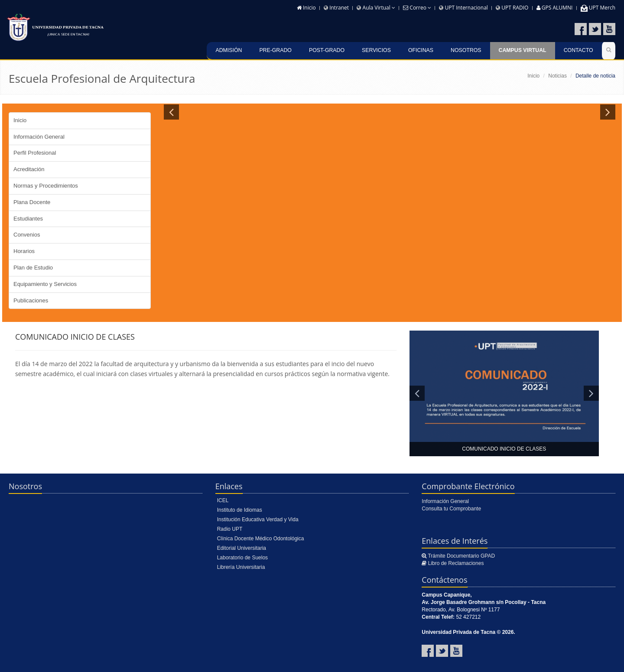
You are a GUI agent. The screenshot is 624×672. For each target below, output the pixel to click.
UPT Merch (598, 8)
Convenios (27, 235)
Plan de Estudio (33, 268)
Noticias (557, 76)
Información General (39, 137)
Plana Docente (32, 202)
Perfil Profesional (35, 153)
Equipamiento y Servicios (45, 284)
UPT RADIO (512, 8)
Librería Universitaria (241, 567)
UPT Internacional (463, 8)
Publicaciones (31, 300)
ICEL (223, 500)
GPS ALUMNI (555, 8)
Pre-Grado (275, 50)
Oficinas (421, 50)
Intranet (336, 8)
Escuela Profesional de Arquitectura (102, 78)
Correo (417, 8)
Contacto (578, 50)
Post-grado (327, 50)
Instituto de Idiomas (240, 510)
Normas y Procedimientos (46, 186)
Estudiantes (28, 219)
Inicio (306, 8)
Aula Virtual (376, 8)
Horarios (24, 251)
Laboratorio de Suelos (242, 558)
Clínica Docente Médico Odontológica (261, 539)
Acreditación (29, 169)
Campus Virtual (523, 50)
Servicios (376, 50)
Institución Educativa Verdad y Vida (258, 519)
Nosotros (466, 50)
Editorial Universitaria (242, 548)
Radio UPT (230, 529)
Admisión (229, 50)
